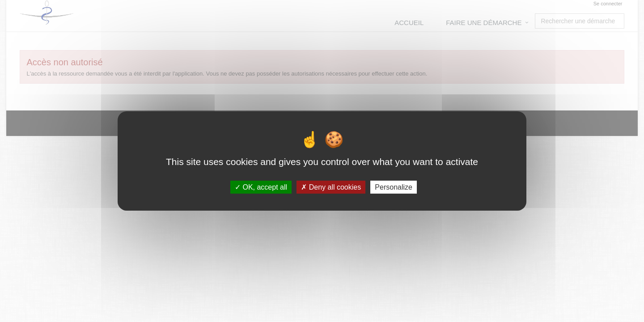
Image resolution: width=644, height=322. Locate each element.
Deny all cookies (331, 187)
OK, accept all (261, 187)
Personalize (394, 187)
